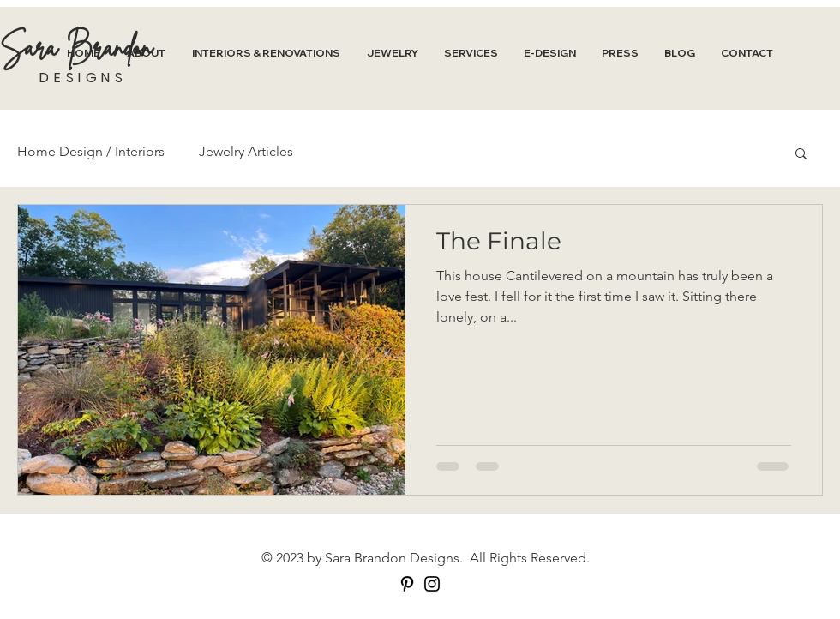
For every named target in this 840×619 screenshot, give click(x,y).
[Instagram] (432, 584)
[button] (801, 155)
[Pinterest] (407, 584)
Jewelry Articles (246, 151)
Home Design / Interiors (91, 151)
